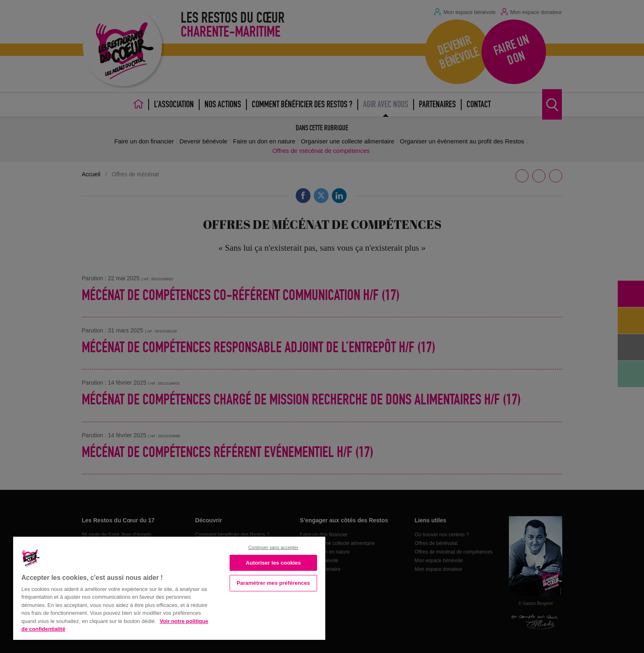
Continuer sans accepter (273, 547)
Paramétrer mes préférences (273, 583)
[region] (169, 587)
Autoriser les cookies (273, 563)
